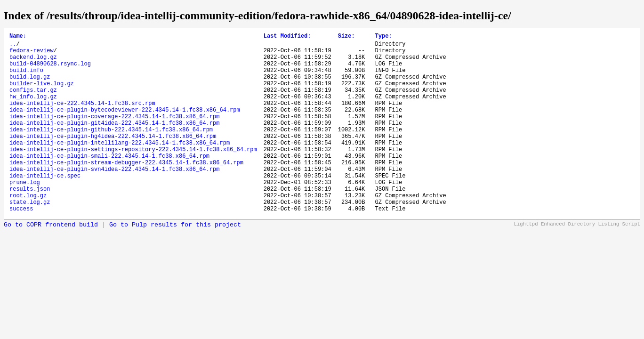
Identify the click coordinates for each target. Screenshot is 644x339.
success (21, 246)
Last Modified (287, 37)
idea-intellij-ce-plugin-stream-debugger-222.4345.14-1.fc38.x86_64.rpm (126, 190)
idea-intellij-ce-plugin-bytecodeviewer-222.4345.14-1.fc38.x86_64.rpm (125, 126)
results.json (30, 222)
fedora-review (32, 54)
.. (13, 46)
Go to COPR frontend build (51, 263)
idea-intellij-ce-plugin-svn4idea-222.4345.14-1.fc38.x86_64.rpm (114, 198)
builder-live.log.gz (42, 94)
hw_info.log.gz (33, 110)
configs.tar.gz (33, 102)
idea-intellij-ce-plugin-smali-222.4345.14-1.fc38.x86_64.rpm (109, 182)
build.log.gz (30, 86)
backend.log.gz (33, 62)
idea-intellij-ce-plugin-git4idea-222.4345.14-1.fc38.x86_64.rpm (114, 142)
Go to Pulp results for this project (175, 263)
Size (346, 37)
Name (18, 37)
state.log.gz (30, 238)
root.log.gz (28, 230)
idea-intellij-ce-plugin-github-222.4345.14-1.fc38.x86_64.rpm (111, 150)
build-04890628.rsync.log (50, 70)
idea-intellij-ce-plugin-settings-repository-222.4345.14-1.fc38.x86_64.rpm (133, 174)
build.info (26, 78)
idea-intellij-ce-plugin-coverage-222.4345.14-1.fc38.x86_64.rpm (114, 134)
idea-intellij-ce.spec (45, 206)
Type (383, 37)
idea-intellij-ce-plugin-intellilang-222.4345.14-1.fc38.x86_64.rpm (120, 166)
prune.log (25, 214)
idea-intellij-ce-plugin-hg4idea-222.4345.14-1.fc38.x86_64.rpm (113, 158)
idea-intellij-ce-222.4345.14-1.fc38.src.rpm (82, 118)
